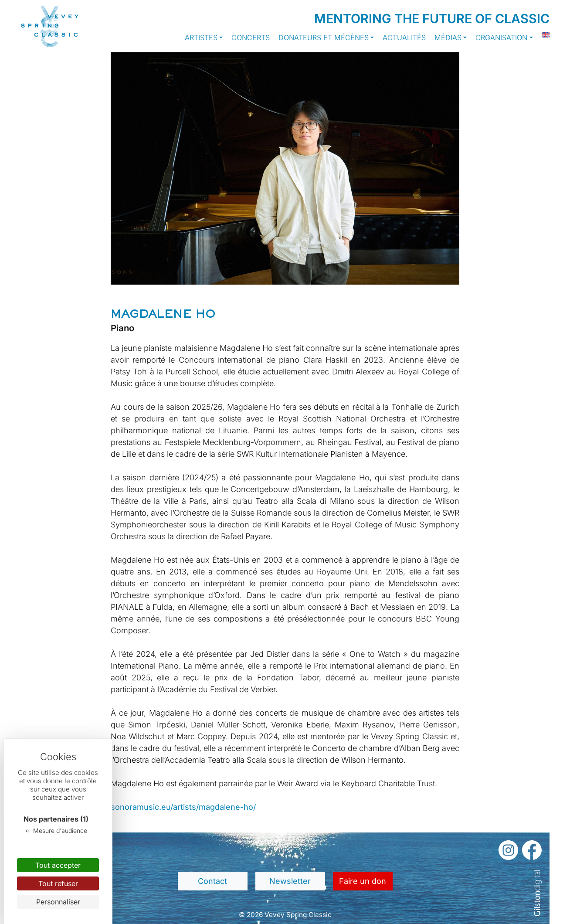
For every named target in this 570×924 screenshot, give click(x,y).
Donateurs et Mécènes (324, 37)
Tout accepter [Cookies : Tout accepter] (58, 865)
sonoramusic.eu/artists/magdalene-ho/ (183, 807)
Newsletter (290, 881)
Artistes (201, 37)
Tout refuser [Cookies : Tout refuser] (58, 883)
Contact (212, 881)
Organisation (501, 37)
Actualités (404, 37)
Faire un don (363, 881)
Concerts (251, 37)
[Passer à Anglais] (541, 35)
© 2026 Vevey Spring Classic (285, 915)
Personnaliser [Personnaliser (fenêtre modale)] (58, 902)
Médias (448, 37)
